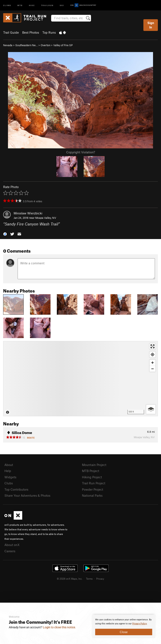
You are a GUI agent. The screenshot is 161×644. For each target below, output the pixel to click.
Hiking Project (92, 477)
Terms (89, 579)
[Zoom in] (153, 363)
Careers (10, 551)
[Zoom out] (153, 369)
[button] (5, 234)
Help (8, 471)
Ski (62, 5)
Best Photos (31, 32)
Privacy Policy (140, 624)
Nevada (8, 45)
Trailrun (47, 5)
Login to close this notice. (59, 627)
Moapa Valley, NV (46, 218)
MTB (20, 5)
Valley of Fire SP (63, 45)
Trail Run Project (94, 483)
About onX (12, 545)
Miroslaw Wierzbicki (28, 213)
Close (124, 632)
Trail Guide (11, 32)
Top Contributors (16, 489)
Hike (32, 5)
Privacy (100, 579)
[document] (124, 626)
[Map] (80, 379)
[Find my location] (153, 354)
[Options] (151, 409)
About (9, 465)
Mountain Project (94, 465)
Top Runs (49, 32)
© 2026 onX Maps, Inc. (70, 579)
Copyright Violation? (81, 152)
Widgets (10, 477)
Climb (7, 5)
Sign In (151, 25)
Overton (45, 45)
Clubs (9, 483)
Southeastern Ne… (27, 45)
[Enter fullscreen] (153, 346)
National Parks (92, 495)
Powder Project (93, 489)
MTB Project (91, 471)
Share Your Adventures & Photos (27, 495)
